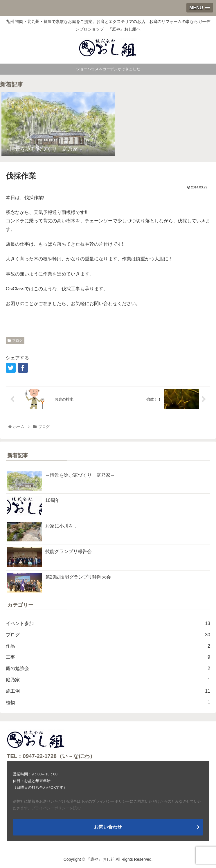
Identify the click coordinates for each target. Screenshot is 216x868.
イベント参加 (108, 624)
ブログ (15, 341)
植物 (108, 703)
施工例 (108, 691)
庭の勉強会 (108, 669)
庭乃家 (108, 680)
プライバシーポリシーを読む (56, 808)
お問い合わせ (108, 827)
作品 (108, 646)
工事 (108, 657)
